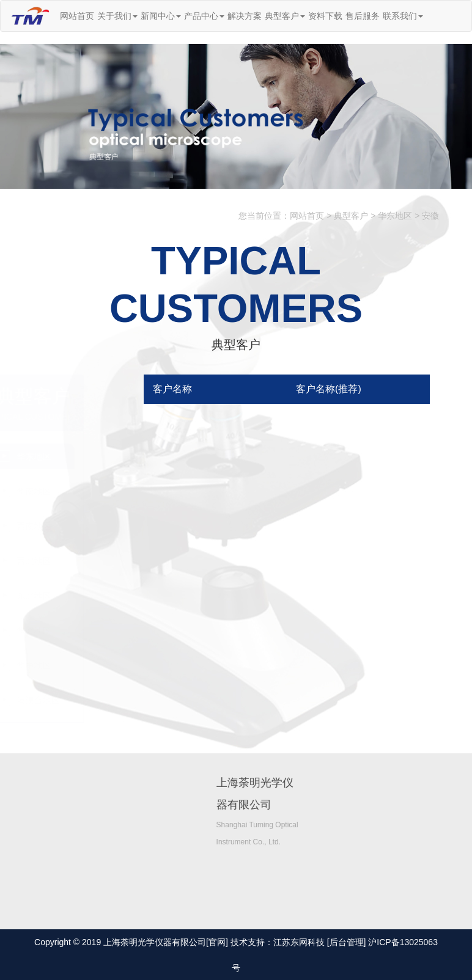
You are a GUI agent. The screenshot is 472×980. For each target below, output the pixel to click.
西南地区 (83, 526)
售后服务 (363, 16)
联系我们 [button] (403, 16)
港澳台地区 (87, 700)
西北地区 (83, 561)
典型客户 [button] (285, 16)
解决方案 (245, 16)
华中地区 (83, 665)
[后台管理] (347, 942)
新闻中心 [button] (161, 16)
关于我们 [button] (117, 16)
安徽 (430, 216)
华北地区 (83, 631)
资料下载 (325, 16)
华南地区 (83, 491)
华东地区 (395, 216)
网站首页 (77, 16)
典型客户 (351, 216)
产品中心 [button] (204, 16)
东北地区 (83, 596)
